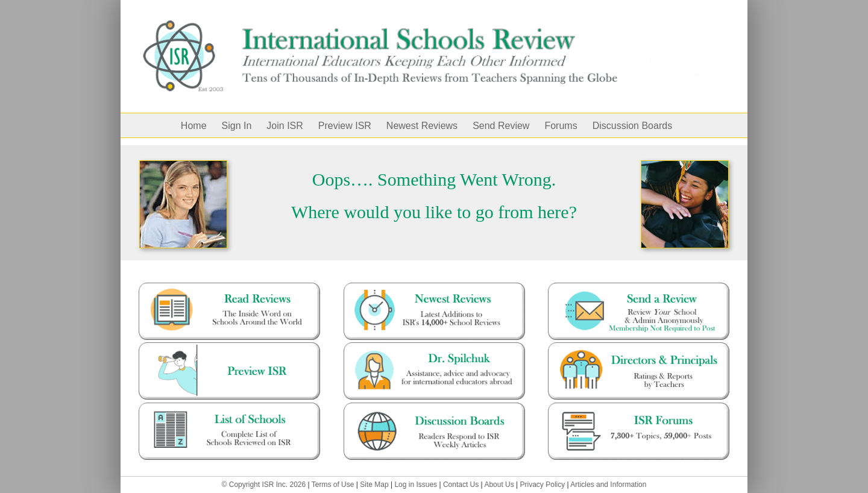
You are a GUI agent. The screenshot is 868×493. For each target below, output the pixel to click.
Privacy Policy (543, 485)
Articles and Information (608, 485)
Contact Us (461, 485)
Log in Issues (416, 485)
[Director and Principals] (639, 347)
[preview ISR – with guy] (229, 347)
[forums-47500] (639, 407)
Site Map (374, 485)
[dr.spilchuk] (434, 347)
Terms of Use (333, 485)
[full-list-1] (229, 407)
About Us (499, 485)
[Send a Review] (639, 287)
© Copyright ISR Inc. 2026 (264, 485)
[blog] (434, 407)
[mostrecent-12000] (434, 287)
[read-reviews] (229, 287)
